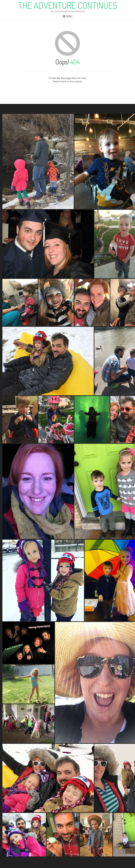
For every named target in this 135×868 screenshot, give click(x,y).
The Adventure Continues (68, 5)
